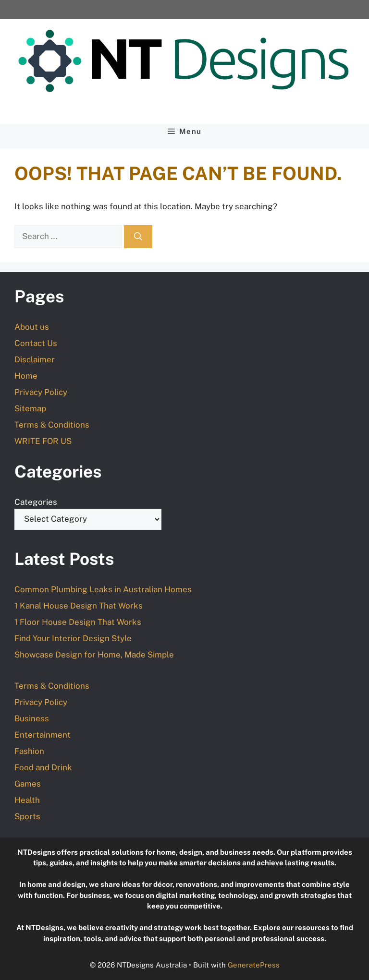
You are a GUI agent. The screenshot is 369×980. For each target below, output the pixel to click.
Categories (36, 502)
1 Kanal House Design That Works (79, 606)
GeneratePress (254, 965)
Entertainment (43, 735)
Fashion (29, 751)
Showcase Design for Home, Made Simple (94, 655)
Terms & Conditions (52, 425)
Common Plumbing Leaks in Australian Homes (103, 589)
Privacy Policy (41, 392)
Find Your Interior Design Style (73, 638)
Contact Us (36, 343)
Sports (27, 816)
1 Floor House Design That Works (78, 622)
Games (28, 784)
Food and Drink (43, 767)
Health (27, 800)
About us (32, 327)
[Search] (138, 237)
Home (26, 376)
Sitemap (30, 408)
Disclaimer (35, 359)
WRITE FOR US (43, 441)
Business (32, 718)
